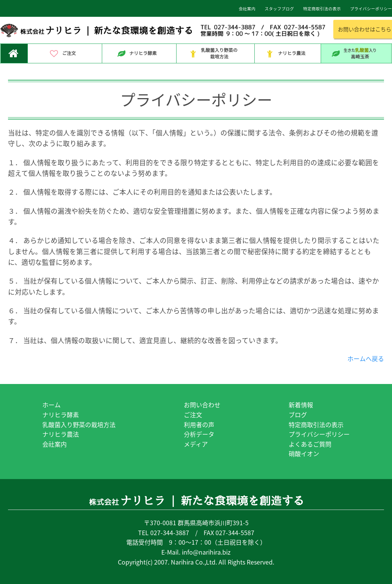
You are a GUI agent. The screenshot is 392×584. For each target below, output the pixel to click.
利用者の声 (199, 424)
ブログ (298, 415)
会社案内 (55, 444)
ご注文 (65, 54)
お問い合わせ (202, 405)
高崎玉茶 (356, 53)
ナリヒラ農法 (288, 54)
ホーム (51, 405)
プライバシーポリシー (319, 434)
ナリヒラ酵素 (139, 54)
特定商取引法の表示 (316, 424)
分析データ (199, 434)
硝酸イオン (304, 453)
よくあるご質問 (310, 444)
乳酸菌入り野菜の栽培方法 (215, 53)
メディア (196, 444)
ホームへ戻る (366, 358)
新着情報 (301, 405)
